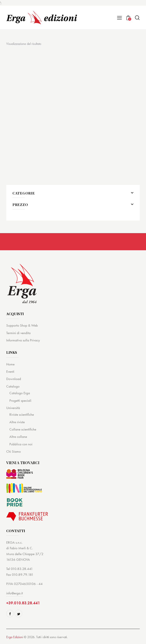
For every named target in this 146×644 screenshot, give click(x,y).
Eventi (10, 371)
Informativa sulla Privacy (23, 340)
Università (13, 408)
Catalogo (13, 386)
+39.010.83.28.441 (23, 603)
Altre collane (18, 437)
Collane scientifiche (23, 429)
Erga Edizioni (15, 637)
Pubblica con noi (21, 444)
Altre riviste (17, 422)
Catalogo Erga (20, 393)
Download (14, 379)
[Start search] (137, 18)
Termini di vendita (18, 333)
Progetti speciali (20, 400)
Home (10, 364)
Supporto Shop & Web (22, 325)
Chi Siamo (14, 451)
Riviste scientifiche (22, 414)
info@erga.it (15, 593)
